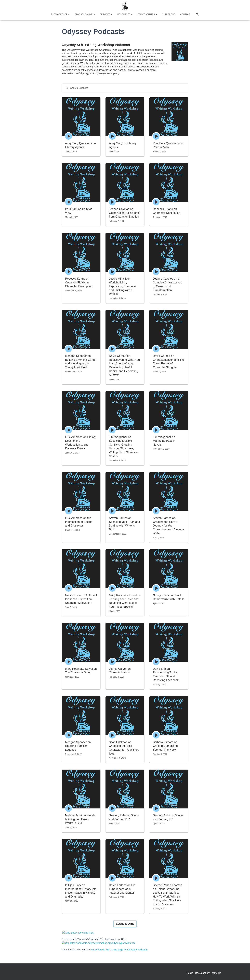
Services (106, 14)
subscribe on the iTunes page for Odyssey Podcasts (118, 949)
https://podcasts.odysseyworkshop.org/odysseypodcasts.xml (96, 943)
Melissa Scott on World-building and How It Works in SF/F (80, 819)
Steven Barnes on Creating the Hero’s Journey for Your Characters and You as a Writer (168, 526)
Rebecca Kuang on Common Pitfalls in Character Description (79, 282)
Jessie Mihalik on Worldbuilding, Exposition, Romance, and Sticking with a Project (123, 286)
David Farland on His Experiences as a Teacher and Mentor (122, 889)
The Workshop (60, 14)
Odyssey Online (85, 14)
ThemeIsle (216, 972)
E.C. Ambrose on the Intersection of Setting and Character (79, 522)
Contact (185, 14)
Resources (125, 14)
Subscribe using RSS (76, 933)
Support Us (169, 14)
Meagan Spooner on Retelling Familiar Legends (78, 746)
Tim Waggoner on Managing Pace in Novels (164, 441)
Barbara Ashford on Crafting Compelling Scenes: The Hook (165, 746)
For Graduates (147, 14)
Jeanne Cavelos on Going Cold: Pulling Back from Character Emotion (125, 213)
